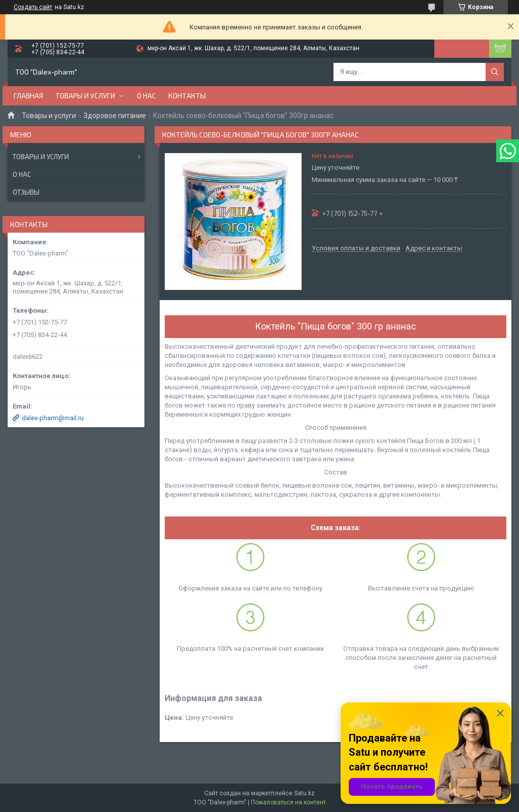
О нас (146, 96)
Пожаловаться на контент (288, 802)
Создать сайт (33, 7)
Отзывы (26, 192)
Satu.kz (304, 793)
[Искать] (495, 72)
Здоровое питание (115, 116)
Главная (28, 96)
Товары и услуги (85, 96)
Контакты (187, 96)
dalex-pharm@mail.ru (53, 418)
